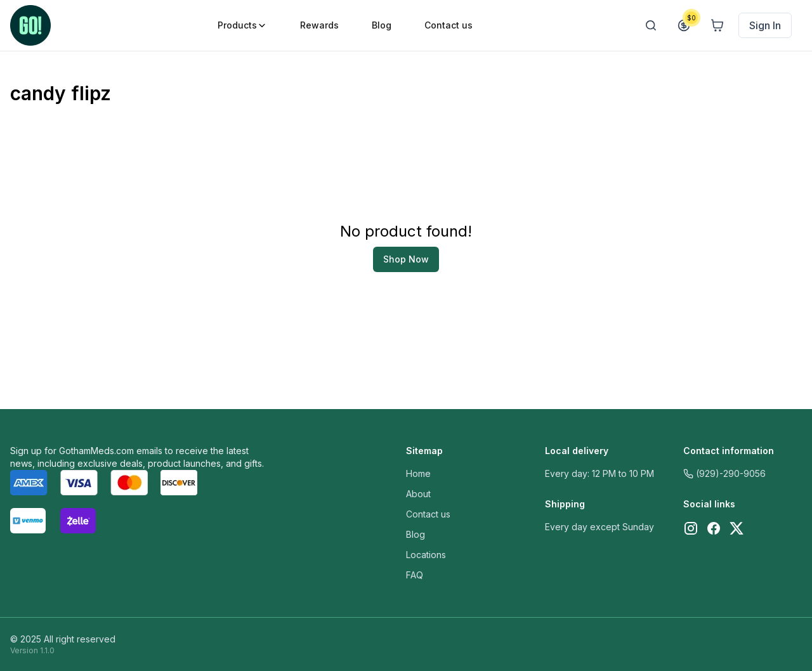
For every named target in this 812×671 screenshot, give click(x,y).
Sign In (765, 25)
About (418, 494)
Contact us (428, 514)
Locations (426, 555)
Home (418, 473)
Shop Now (406, 259)
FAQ (415, 575)
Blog (416, 534)
